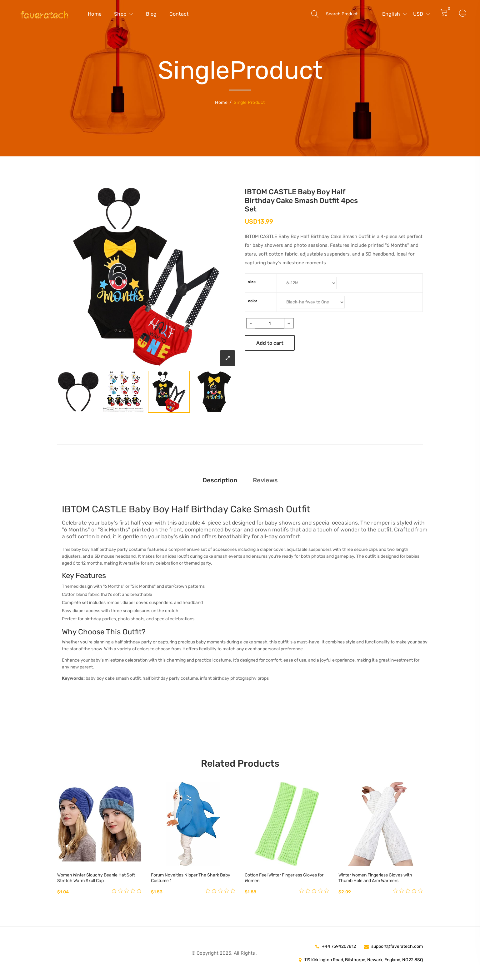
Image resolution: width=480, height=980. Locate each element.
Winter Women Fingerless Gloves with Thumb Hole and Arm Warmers (375, 878)
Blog (151, 14)
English (395, 14)
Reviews (265, 480)
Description (220, 480)
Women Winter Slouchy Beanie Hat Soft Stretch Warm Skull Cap (96, 878)
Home (95, 14)
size (252, 282)
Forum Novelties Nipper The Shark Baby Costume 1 (191, 878)
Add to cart (270, 343)
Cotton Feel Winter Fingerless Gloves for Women (284, 878)
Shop (124, 14)
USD (422, 14)
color (253, 301)
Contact (179, 14)
